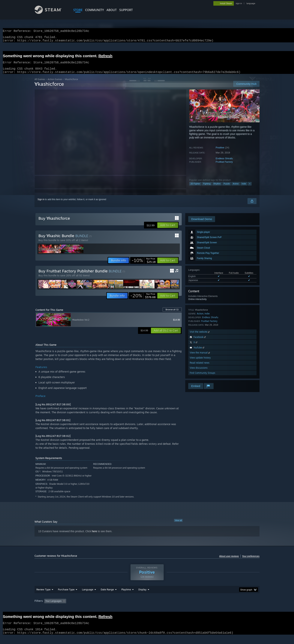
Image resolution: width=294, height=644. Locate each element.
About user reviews (229, 561)
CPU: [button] (198, 608)
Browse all (172, 314)
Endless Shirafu (224, 163)
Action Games (55, 84)
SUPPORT (126, 10)
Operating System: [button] (179, 608)
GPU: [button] (210, 608)
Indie (244, 188)
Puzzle (227, 188)
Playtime (126, 597)
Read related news (200, 367)
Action (200, 318)
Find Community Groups (202, 377)
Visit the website (200, 336)
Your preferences (251, 561)
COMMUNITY (94, 10)
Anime (236, 188)
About (112, 10)
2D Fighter (195, 188)
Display (142, 597)
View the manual (200, 357)
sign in (239, 3)
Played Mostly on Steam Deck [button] (147, 608)
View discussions (199, 372)
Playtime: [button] (120, 608)
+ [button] (250, 188)
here (94, 536)
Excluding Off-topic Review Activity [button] (91, 608)
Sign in (41, 204)
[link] (144, 265)
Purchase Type (66, 597)
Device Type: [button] (227, 608)
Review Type (43, 597)
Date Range (107, 597)
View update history (200, 362)
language (251, 3)
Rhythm (217, 188)
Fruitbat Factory (224, 166)
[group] (147, 608)
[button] (168, 230)
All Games (40, 84)
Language (88, 597)
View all (178, 525)
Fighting (207, 188)
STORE (78, 10)
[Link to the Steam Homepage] (51, 13)
